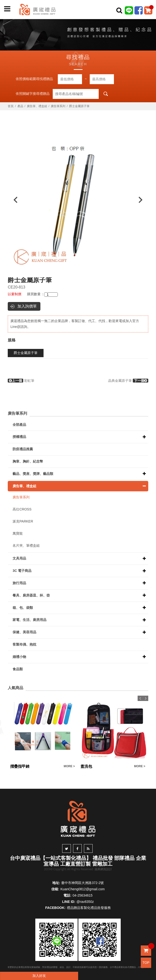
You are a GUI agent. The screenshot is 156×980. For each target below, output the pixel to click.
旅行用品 (19, 583)
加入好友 (39, 976)
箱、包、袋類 (23, 608)
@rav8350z (85, 902)
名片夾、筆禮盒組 (26, 545)
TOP (146, 963)
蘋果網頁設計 (103, 869)
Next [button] (143, 200)
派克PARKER (23, 521)
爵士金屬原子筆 (26, 353)
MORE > (69, 766)
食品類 (18, 669)
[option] (78, 200)
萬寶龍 (18, 533)
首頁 (11, 106)
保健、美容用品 (24, 632)
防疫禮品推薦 (23, 449)
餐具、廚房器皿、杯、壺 (31, 595)
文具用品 (19, 558)
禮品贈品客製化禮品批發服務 (89, 908)
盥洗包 (86, 766)
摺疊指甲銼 (20, 766)
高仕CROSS (22, 509)
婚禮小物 (19, 657)
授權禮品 (19, 437)
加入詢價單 (27, 306)
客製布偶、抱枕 (24, 644)
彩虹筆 (21, 381)
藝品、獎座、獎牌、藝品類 (33, 474)
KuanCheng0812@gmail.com (83, 889)
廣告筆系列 (58, 106)
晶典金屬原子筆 (128, 381)
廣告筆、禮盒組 (37, 106)
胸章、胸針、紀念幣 (28, 461)
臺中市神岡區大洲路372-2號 (82, 883)
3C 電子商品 (22, 571)
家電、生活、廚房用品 (30, 620)
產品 (20, 106)
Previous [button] (13, 200)
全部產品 (19, 425)
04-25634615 (83, 895)
